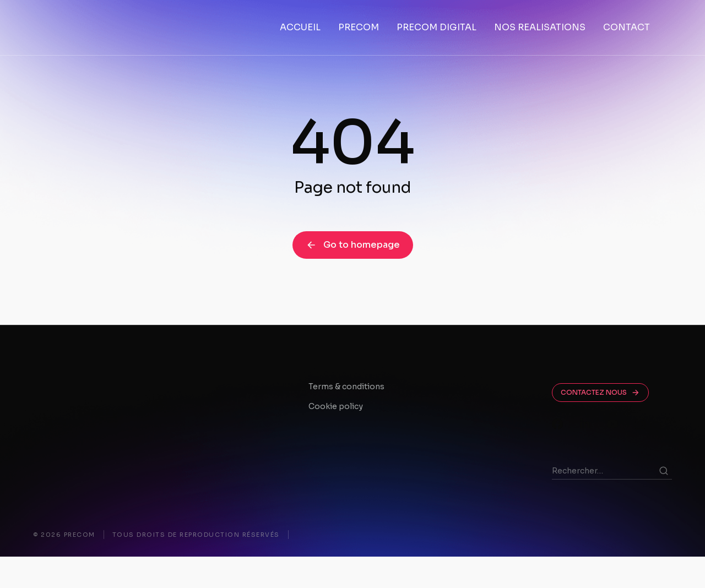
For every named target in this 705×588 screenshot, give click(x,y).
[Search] (664, 502)
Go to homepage (353, 276)
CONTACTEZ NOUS (600, 424)
